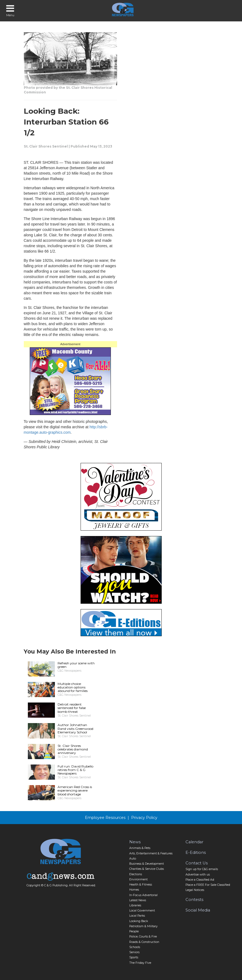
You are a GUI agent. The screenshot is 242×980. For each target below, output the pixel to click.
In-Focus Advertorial (143, 895)
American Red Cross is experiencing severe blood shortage (75, 790)
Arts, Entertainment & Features (151, 853)
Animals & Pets (140, 848)
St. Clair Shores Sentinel (46, 146)
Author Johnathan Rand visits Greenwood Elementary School (75, 728)
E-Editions (196, 852)
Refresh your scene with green (76, 665)
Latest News (138, 900)
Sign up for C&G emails (202, 869)
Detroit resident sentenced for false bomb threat (72, 708)
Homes (134, 890)
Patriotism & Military (143, 926)
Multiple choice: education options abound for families (73, 687)
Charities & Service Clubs (147, 869)
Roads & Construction (144, 942)
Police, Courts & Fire (143, 937)
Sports (134, 957)
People (134, 931)
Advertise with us (198, 875)
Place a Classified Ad (200, 880)
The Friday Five (140, 963)
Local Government (142, 911)
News (135, 842)
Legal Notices (195, 890)
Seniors (134, 952)
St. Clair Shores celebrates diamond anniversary (73, 749)
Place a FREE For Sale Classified (208, 885)
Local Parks (137, 916)
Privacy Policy (144, 818)
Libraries (135, 905)
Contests (194, 900)
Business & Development (147, 864)
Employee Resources (105, 818)
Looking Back (139, 921)
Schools (135, 947)
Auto (133, 859)
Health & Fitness (141, 885)
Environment (138, 879)
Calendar (194, 842)
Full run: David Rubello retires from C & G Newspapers (75, 770)
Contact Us (197, 863)
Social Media (198, 910)
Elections (136, 874)
